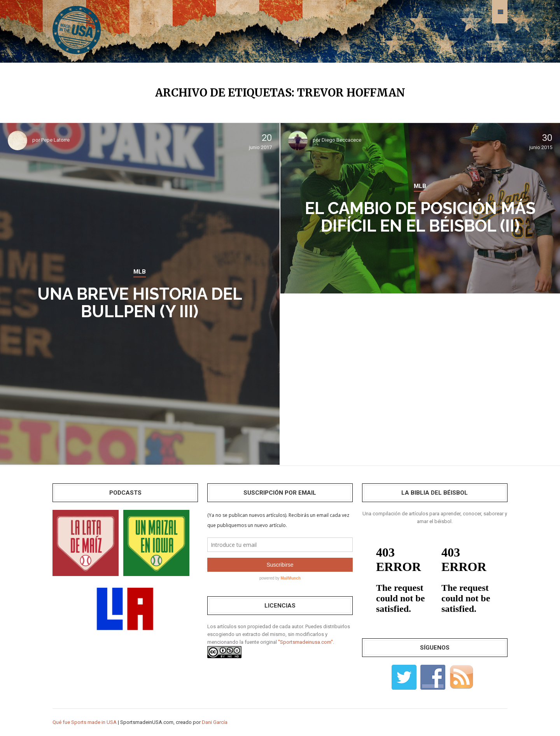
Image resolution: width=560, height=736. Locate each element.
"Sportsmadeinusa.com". (306, 642)
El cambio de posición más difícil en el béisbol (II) (420, 217)
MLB (140, 272)
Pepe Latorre (55, 140)
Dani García (215, 722)
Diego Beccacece (341, 140)
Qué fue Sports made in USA (85, 722)
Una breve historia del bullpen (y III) (140, 303)
